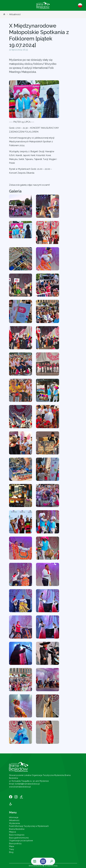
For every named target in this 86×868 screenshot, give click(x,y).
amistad (47, 866)
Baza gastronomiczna (19, 838)
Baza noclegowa (17, 835)
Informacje (14, 817)
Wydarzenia (14, 823)
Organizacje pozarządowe (21, 840)
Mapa (12, 846)
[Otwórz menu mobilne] (43, 861)
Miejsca (12, 832)
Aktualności (15, 14)
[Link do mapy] (35, 861)
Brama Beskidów (17, 829)
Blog (11, 852)
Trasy (12, 849)
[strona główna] (4, 14)
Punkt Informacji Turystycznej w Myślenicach (29, 826)
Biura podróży (15, 843)
